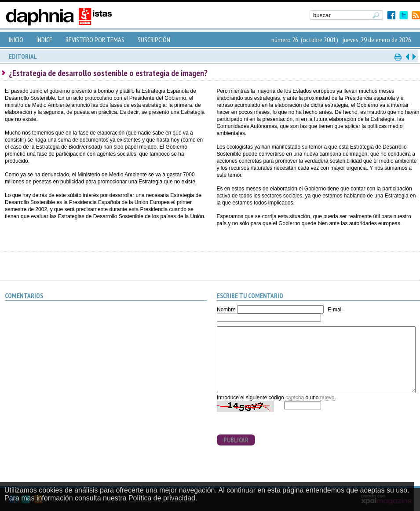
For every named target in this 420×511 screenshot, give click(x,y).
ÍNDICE (44, 40)
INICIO (16, 40)
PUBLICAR (236, 440)
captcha (295, 398)
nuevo (327, 398)
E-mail (335, 310)
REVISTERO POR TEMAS (95, 40)
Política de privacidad (162, 498)
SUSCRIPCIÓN (154, 40)
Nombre (226, 310)
